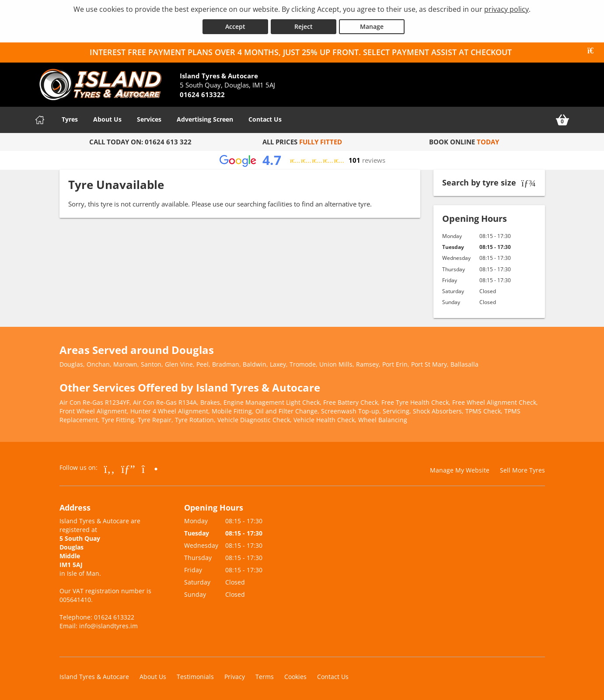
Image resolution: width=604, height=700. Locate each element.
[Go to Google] (128, 468)
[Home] (40, 119)
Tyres (70, 118)
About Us (107, 118)
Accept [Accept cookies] (235, 26)
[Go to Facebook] (110, 468)
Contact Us (265, 118)
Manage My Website (460, 469)
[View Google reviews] (302, 159)
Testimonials (195, 676)
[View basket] (562, 119)
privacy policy (506, 9)
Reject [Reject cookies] (304, 26)
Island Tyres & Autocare (94, 676)
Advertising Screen (205, 118)
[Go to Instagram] (150, 468)
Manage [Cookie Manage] (372, 26)
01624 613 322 (168, 141)
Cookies (295, 676)
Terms (265, 676)
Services (149, 118)
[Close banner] (594, 50)
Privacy (235, 676)
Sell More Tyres (522, 469)
